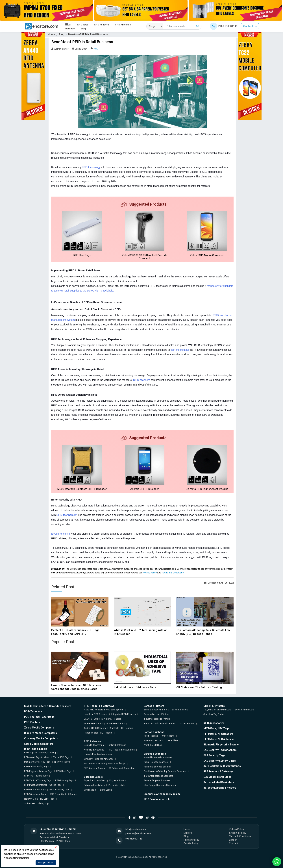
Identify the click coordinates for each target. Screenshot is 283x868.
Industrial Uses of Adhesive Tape (135, 687)
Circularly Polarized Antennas (99, 759)
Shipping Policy (238, 833)
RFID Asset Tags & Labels (37, 757)
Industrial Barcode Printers (157, 719)
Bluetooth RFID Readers (121, 728)
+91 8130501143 (134, 839)
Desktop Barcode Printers (156, 714)
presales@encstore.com (138, 833)
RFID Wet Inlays (62, 762)
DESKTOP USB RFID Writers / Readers (103, 719)
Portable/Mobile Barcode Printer (159, 724)
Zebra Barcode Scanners (156, 762)
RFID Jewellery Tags (59, 790)
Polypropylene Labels (94, 785)
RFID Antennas (123, 25)
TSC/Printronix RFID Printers (217, 710)
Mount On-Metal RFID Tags (37, 762)
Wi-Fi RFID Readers (93, 724)
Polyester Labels (118, 780)
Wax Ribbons (168, 736)
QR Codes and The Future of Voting (199, 687)
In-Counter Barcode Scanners (158, 776)
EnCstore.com (141, 857)
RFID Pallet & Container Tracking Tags (43, 785)
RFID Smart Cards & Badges (63, 794)
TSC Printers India (179, 710)
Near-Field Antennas (94, 750)
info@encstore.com (135, 829)
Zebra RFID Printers (244, 710)
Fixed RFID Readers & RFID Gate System (104, 710)
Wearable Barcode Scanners (158, 758)
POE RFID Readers (116, 724)
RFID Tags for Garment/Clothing (40, 753)
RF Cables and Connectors (122, 768)
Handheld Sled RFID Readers (98, 733)
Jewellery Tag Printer (214, 714)
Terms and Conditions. (173, 573)
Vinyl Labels (90, 790)
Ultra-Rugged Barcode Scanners (160, 785)
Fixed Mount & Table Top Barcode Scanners (165, 771)
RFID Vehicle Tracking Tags (38, 780)
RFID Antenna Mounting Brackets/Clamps (105, 763)
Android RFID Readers (95, 728)
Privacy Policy (150, 573)
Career (233, 840)
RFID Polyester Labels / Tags (38, 771)
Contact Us (250, 26)
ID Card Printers (187, 724)
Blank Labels (106, 790)
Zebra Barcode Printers (155, 710)
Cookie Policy (191, 843)
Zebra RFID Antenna (94, 745)
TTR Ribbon (172, 741)
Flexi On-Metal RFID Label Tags (39, 799)
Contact (234, 843)
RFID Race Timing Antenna (121, 750)
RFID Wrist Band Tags (35, 790)
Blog (83, 29)
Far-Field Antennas (117, 745)
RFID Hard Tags (64, 771)
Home (51, 34)
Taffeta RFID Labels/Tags (37, 804)
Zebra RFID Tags (61, 757)
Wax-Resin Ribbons (153, 741)
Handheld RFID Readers (96, 714)
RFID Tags (82, 25)
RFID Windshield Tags (35, 794)
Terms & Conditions (240, 836)
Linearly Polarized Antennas (98, 754)
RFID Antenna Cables (94, 768)
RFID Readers (101, 25)
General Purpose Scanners (157, 780)
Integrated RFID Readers (124, 714)
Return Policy (237, 829)
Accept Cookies (46, 863)
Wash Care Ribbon (153, 745)
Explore (188, 833)
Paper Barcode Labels (95, 780)
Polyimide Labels (117, 785)
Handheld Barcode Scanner (157, 767)
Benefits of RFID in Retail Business (88, 34)
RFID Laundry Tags (64, 780)
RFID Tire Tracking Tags (36, 776)
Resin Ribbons (151, 736)
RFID (96, 49)
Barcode (70, 29)
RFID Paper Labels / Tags (36, 767)
